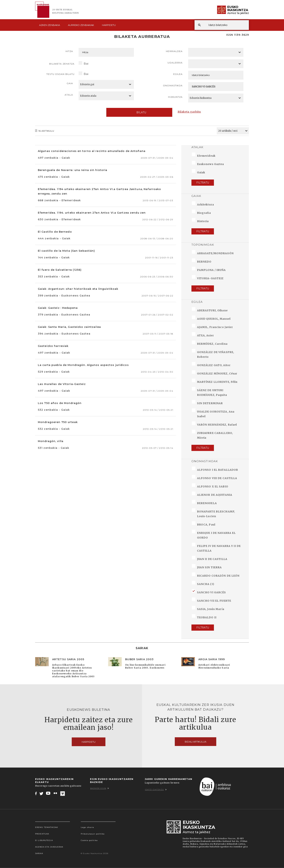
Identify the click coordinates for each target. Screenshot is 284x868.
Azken (50, 25)
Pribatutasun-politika (93, 834)
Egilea (178, 74)
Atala (69, 95)
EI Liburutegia (44, 840)
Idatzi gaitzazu (156, 790)
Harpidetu (109, 25)
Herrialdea (174, 51)
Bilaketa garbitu (189, 112)
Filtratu (203, 183)
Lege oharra (87, 827)
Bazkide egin (100, 788)
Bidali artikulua (196, 742)
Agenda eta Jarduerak (49, 847)
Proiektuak (42, 834)
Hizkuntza (175, 97)
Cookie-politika (89, 840)
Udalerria (175, 63)
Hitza (69, 51)
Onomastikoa (173, 85)
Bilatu (139, 112)
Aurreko (81, 25)
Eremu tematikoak (47, 827)
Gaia (70, 83)
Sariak (39, 853)
